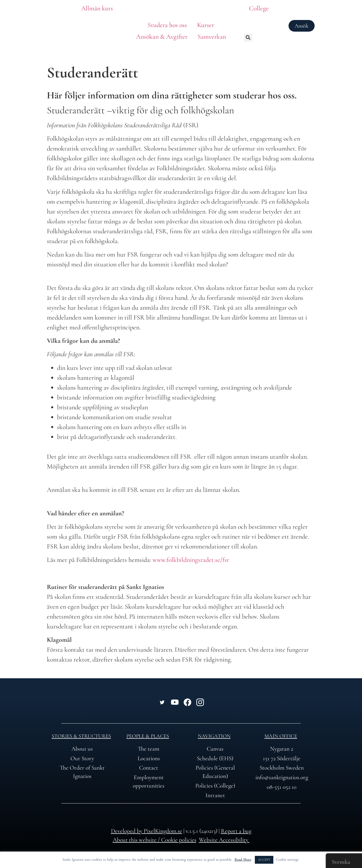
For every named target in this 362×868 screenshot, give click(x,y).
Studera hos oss (167, 25)
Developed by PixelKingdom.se (147, 831)
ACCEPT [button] (264, 860)
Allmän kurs (97, 8)
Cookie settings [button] (287, 859)
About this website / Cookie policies (155, 840)
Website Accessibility (224, 840)
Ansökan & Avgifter (162, 37)
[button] (248, 38)
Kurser (206, 25)
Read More (243, 859)
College (259, 8)
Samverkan (212, 37)
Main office (281, 736)
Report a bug (236, 831)
